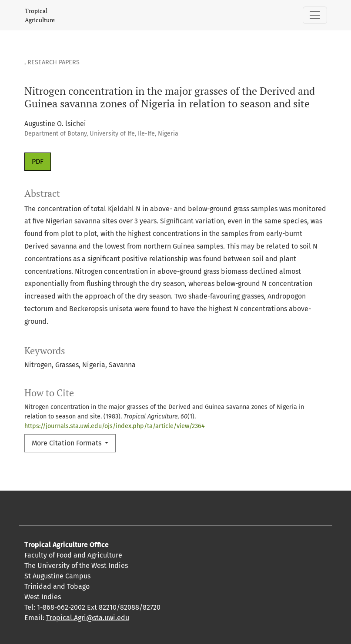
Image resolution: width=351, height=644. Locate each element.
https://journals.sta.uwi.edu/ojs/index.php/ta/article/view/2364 (115, 426)
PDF (38, 161)
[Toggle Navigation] (315, 15)
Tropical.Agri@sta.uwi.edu (88, 618)
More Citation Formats (67, 443)
